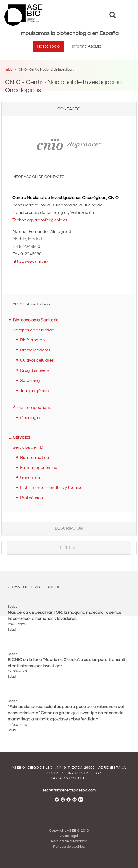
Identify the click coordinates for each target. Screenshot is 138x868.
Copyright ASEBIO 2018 (69, 831)
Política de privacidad (69, 841)
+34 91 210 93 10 (58, 773)
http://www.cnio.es (30, 261)
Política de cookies (69, 847)
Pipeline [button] (69, 548)
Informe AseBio (87, 46)
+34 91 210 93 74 (88, 773)
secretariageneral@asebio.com (69, 790)
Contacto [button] (69, 109)
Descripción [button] (69, 528)
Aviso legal (69, 836)
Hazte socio (48, 46)
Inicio (9, 70)
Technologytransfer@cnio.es (40, 220)
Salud (12, 630)
